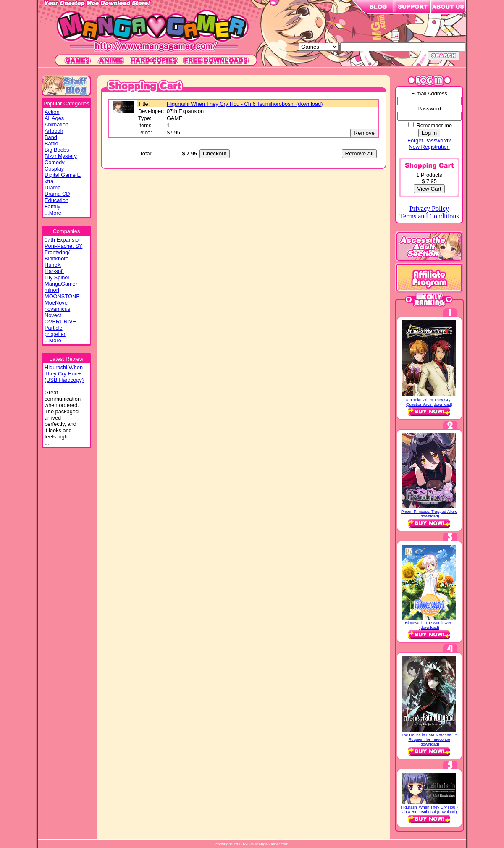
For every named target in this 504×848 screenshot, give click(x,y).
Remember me (434, 125)
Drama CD (57, 194)
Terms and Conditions (429, 216)
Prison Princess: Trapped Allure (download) (429, 514)
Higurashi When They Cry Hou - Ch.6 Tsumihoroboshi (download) (245, 104)
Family (52, 206)
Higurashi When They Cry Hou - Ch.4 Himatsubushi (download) (429, 809)
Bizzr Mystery (61, 156)
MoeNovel (57, 303)
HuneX (53, 265)
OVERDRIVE (60, 322)
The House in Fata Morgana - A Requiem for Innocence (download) (429, 739)
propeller (55, 334)
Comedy (55, 162)
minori (52, 290)
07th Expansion (63, 240)
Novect (53, 315)
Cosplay (54, 169)
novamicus (57, 309)
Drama (52, 188)
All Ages (54, 118)
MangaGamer (61, 284)
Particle (54, 328)
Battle (51, 143)
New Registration (429, 147)
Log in (429, 133)
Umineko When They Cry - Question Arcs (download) (429, 402)
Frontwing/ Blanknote (57, 255)
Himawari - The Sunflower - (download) (429, 625)
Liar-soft (54, 271)
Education (56, 200)
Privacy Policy (429, 209)
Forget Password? (429, 140)
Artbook (54, 131)
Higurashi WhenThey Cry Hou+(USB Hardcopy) (64, 374)
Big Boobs (57, 150)
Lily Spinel (57, 277)
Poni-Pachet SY (63, 246)
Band (51, 137)
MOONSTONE (62, 296)
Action (52, 112)
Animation (56, 125)
